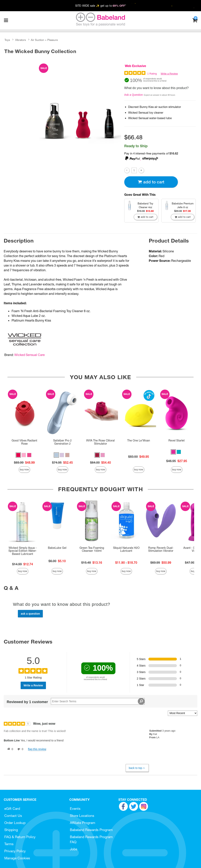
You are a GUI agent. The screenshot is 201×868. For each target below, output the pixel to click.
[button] (18, 455)
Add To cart (151, 182)
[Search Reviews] (98, 701)
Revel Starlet (177, 440)
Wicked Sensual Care (30, 355)
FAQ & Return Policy (20, 837)
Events (75, 809)
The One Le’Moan (139, 440)
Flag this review (37, 749)
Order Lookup (15, 823)
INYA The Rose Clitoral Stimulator (100, 442)
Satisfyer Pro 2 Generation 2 (62, 442)
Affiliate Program (83, 823)
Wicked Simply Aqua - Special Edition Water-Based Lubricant (23, 551)
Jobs (74, 849)
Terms (9, 844)
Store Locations (82, 816)
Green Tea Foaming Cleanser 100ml (92, 549)
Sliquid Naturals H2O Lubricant (126, 549)
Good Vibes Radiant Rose (24, 442)
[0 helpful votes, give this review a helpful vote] (9, 749)
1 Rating (152, 74)
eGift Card (12, 809)
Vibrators (21, 40)
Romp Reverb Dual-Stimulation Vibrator (161, 549)
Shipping (11, 830)
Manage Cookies (17, 858)
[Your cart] (195, 20)
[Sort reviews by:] (183, 713)
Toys (7, 40)
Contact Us (13, 816)
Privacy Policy (15, 851)
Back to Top (137, 768)
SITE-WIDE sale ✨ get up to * (101, 6)
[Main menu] (6, 20)
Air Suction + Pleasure (44, 40)
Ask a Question (134, 95)
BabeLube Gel (57, 548)
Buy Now (24, 469)
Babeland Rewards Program (91, 830)
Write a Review (169, 74)
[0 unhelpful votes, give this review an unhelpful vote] (20, 749)
